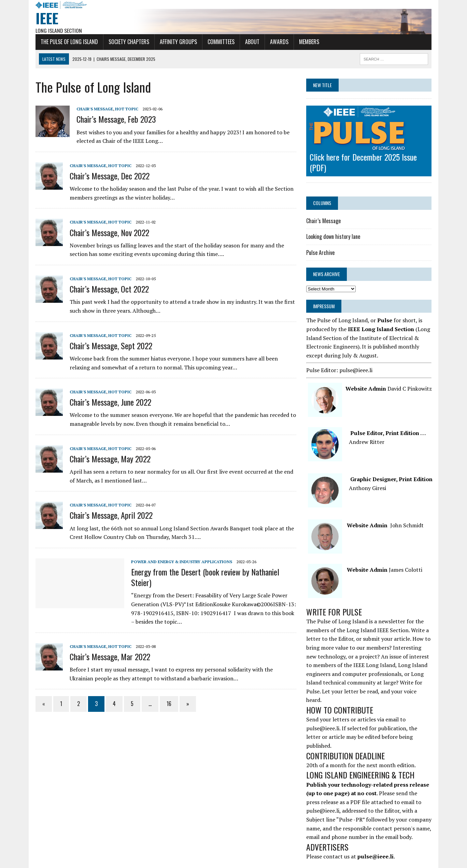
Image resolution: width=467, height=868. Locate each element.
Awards (276, 42)
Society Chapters (125, 42)
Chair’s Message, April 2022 (108, 515)
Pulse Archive (321, 253)
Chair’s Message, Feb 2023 (113, 119)
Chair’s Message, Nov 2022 (106, 232)
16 (166, 704)
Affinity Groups (175, 42)
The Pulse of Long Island (66, 42)
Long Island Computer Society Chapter (233, 855)
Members (306, 42)
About (249, 42)
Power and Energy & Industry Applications (178, 562)
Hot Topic (123, 109)
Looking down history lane (334, 237)
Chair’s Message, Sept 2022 (108, 345)
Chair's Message (91, 109)
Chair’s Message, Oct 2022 (106, 289)
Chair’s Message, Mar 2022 (107, 657)
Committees (218, 42)
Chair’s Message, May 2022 (107, 459)
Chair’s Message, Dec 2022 (106, 176)
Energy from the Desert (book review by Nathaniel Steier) (202, 577)
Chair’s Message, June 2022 (107, 402)
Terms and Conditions (198, 864)
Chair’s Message (324, 221)
